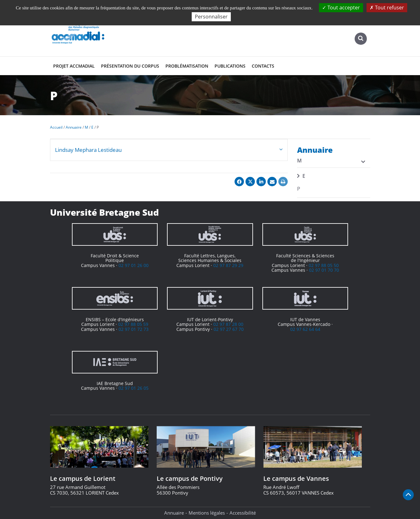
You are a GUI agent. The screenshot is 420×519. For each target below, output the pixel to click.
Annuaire (174, 513)
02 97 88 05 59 (133, 324)
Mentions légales (207, 513)
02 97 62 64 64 (305, 329)
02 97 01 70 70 (324, 270)
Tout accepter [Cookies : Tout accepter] (341, 8)
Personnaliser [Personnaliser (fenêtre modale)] (211, 17)
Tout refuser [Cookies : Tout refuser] (387, 8)
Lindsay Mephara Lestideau (88, 150)
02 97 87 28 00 (228, 324)
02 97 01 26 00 (134, 265)
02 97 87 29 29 (228, 265)
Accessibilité (243, 513)
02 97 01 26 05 (134, 388)
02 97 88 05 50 (324, 265)
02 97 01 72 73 (134, 329)
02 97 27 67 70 (229, 329)
